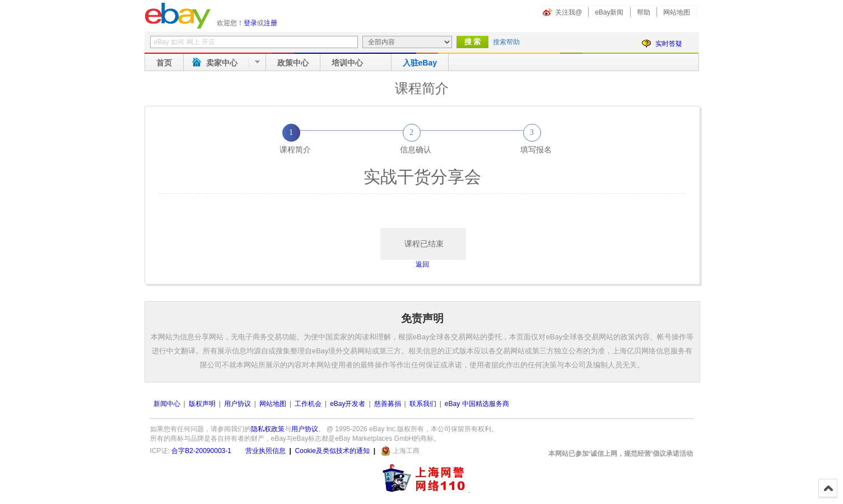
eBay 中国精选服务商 (477, 404)
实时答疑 (669, 44)
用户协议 (237, 404)
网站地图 (677, 12)
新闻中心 (167, 404)
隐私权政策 (268, 429)
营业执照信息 (266, 451)
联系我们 (423, 404)
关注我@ (569, 12)
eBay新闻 (609, 12)
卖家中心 (222, 63)
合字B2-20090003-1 (201, 451)
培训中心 (347, 63)
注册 (271, 23)
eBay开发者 (348, 404)
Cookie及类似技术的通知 (332, 451)
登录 (250, 23)
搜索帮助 (506, 42)
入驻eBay (420, 63)
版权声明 (202, 404)
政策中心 (293, 63)
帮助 (644, 12)
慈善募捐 (388, 404)
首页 (164, 63)
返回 (422, 264)
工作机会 (308, 404)
